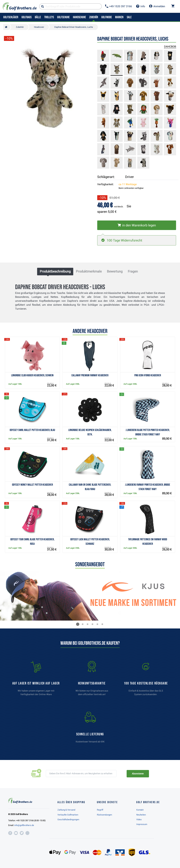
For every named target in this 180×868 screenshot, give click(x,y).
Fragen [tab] (133, 271)
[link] (146, 680)
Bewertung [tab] (115, 271)
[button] (78, 624)
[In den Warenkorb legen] (137, 225)
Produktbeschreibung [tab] (55, 271)
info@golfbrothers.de (24, 825)
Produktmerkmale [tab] (89, 271)
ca (128, 184)
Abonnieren (138, 774)
